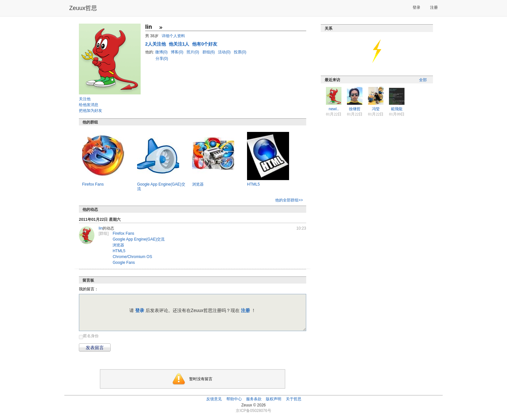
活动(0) (225, 52)
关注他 (85, 99)
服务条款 (254, 399)
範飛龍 (397, 109)
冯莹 (376, 109)
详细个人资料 (173, 36)
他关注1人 (180, 44)
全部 (423, 80)
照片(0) (193, 52)
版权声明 (274, 399)
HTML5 (253, 184)
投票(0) (240, 52)
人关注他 (156, 44)
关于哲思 (294, 399)
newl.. (334, 109)
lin (101, 228)
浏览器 (198, 184)
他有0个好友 (205, 44)
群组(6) (209, 52)
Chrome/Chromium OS (132, 257)
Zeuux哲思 (83, 8)
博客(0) (178, 52)
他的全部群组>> (289, 200)
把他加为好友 (91, 111)
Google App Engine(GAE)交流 (139, 239)
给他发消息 (89, 105)
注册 (434, 7)
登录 (416, 7)
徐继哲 (355, 109)
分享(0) (162, 59)
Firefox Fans (93, 184)
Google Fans (124, 263)
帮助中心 (234, 399)
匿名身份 (91, 336)
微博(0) (162, 52)
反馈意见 (214, 399)
